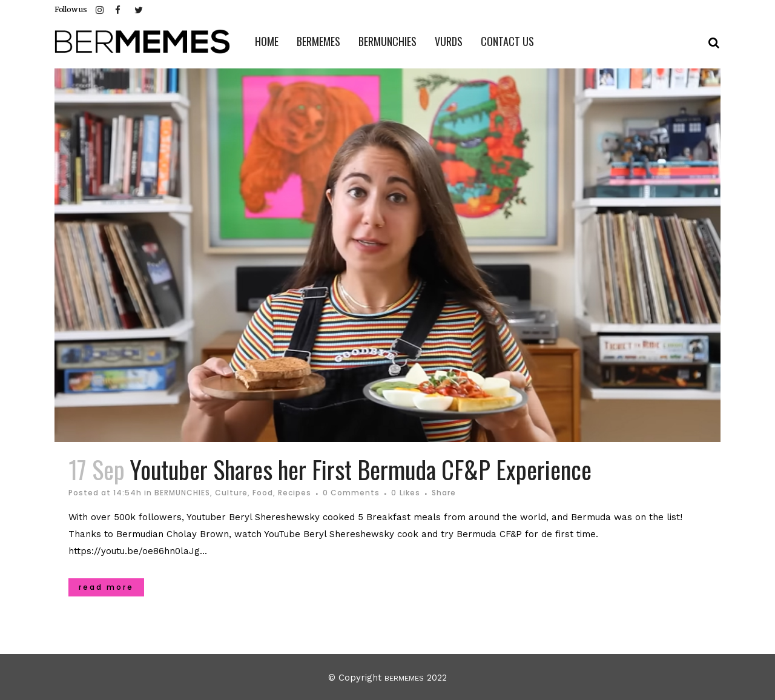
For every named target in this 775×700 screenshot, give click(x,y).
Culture (231, 493)
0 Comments (351, 493)
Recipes (295, 493)
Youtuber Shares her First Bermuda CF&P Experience (361, 469)
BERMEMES (404, 678)
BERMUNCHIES (182, 493)
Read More (106, 587)
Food (263, 493)
